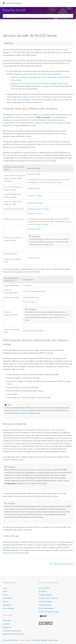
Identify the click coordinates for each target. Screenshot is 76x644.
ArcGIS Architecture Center (49, 611)
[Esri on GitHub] (47, 623)
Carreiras (6, 624)
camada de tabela (56, 182)
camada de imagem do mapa (38, 224)
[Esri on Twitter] (40, 623)
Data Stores (7, 598)
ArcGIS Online (44, 588)
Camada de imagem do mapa (38, 209)
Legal (56, 640)
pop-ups (60, 123)
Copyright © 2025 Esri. (10, 640)
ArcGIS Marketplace (46, 608)
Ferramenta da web (30, 302)
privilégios (41, 475)
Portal (5, 591)
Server (5, 595)
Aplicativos (7, 605)
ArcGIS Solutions (45, 605)
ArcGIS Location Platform (48, 598)
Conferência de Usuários (12, 630)
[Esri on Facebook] (44, 623)
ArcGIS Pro (43, 591)
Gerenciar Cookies (47, 640)
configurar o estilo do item (44, 123)
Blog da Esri (7, 627)
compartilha (19, 131)
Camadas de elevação (35, 203)
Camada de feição (34, 174)
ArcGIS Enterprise (14, 3)
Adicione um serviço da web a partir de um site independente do (41, 77)
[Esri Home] (43, 616)
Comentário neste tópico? (63, 564)
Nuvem (5, 601)
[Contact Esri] (51, 623)
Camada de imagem (35, 196)
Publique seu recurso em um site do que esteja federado (37, 83)
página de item (25, 483)
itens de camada (9, 155)
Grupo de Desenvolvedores (13, 634)
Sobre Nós (7, 620)
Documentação (9, 608)
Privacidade (36, 640)
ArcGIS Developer (46, 601)
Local (5, 588)
